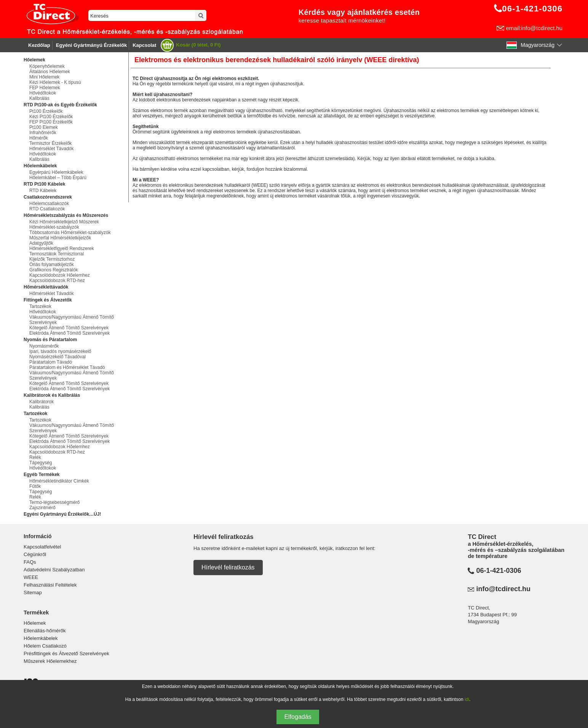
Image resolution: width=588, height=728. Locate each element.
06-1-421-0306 (499, 571)
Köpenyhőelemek (47, 66)
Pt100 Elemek (44, 127)
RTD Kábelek (43, 191)
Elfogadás (298, 717)
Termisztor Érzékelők (50, 143)
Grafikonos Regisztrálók (54, 270)
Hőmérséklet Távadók (52, 149)
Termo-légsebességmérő (54, 502)
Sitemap (33, 593)
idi (467, 699)
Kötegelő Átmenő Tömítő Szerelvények (69, 328)
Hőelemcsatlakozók (49, 204)
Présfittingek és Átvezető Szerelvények (66, 653)
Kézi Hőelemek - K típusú (55, 82)
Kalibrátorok (42, 402)
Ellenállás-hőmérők (45, 631)
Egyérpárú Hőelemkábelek (56, 172)
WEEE (31, 577)
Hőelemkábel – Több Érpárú (58, 178)
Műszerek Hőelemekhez (50, 661)
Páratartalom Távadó (51, 362)
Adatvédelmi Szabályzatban (54, 570)
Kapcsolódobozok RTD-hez (57, 281)
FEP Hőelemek (45, 88)
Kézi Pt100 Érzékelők (51, 117)
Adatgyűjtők (41, 243)
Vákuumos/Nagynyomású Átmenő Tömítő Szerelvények (72, 320)
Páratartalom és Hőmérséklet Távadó (67, 367)
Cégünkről (35, 554)
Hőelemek (35, 623)
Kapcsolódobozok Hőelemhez (60, 275)
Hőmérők (39, 138)
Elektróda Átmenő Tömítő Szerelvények (70, 333)
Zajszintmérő (42, 508)
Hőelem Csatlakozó (45, 646)
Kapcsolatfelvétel (42, 547)
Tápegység (41, 463)
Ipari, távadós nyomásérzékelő (60, 351)
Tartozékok (40, 306)
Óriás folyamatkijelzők (52, 265)
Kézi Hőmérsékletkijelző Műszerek (64, 222)
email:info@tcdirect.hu (534, 28)
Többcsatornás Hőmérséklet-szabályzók (70, 233)
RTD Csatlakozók (47, 209)
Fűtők (35, 486)
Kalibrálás (39, 98)
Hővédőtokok (43, 93)
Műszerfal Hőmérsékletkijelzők (60, 238)
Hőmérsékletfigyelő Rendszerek (62, 249)
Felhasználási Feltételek (50, 585)
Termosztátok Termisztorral (57, 254)
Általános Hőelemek (50, 72)
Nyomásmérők (44, 346)
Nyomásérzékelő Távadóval (58, 357)
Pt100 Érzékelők (46, 111)
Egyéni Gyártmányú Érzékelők (91, 45)
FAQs (30, 562)
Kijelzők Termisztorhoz (52, 259)
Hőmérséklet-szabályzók (54, 227)
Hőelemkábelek (41, 638)
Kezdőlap (39, 45)
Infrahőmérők (43, 133)
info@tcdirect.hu (503, 589)
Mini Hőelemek (44, 77)
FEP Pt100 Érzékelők (51, 122)
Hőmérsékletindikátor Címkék (59, 481)
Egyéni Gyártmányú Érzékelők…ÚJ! (62, 514)
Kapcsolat (144, 45)
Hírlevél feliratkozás (228, 567)
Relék (35, 457)
